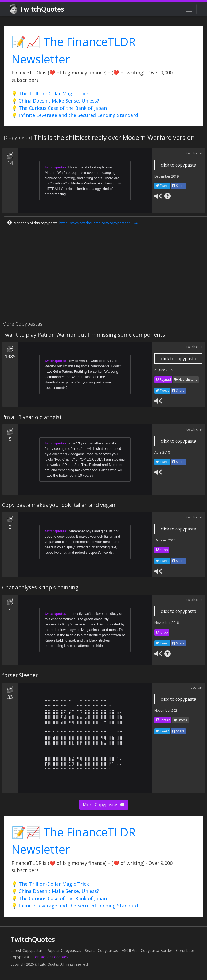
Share (178, 186)
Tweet (162, 186)
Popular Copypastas (64, 950)
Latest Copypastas (27, 950)
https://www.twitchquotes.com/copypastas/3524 (98, 223)
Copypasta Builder (157, 950)
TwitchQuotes (37, 9)
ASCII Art (129, 950)
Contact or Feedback (51, 957)
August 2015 (164, 370)
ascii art (197, 687)
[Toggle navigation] (189, 9)
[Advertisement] (103, 276)
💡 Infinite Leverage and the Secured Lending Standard (75, 115)
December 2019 (167, 176)
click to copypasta (178, 165)
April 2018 (162, 452)
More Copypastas (104, 805)
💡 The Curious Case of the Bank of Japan (59, 108)
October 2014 (165, 540)
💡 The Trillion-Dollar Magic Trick (50, 93)
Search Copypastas (101, 950)
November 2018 (167, 623)
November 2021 (167, 710)
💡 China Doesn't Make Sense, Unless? (55, 101)
